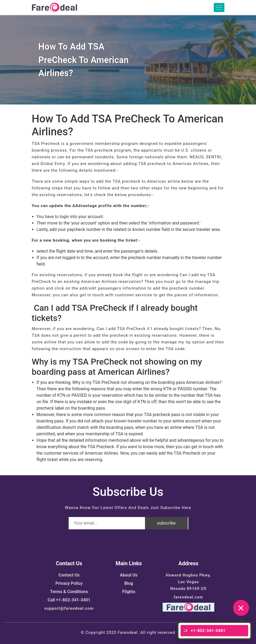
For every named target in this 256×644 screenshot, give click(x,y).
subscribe (166, 523)
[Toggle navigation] (219, 8)
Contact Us (69, 575)
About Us (129, 575)
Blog (129, 583)
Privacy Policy (69, 583)
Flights (129, 592)
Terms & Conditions (69, 592)
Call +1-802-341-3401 (69, 600)
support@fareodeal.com (69, 608)
